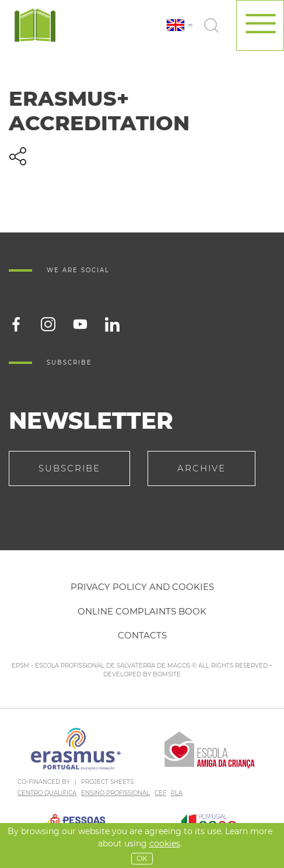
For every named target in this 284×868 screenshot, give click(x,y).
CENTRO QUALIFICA (47, 793)
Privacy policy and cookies (142, 587)
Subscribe (69, 468)
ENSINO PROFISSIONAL (115, 793)
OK (142, 858)
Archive (201, 468)
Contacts (142, 635)
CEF (160, 793)
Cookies (165, 843)
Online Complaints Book (142, 611)
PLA (177, 793)
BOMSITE (167, 674)
